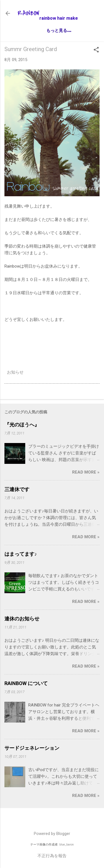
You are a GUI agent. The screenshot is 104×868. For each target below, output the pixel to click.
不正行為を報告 (52, 856)
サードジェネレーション (32, 748)
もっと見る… (59, 30)
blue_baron (67, 845)
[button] (96, 50)
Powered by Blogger (52, 834)
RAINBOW (29, 13)
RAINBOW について (26, 683)
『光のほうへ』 (22, 425)
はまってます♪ (21, 554)
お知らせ (15, 372)
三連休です (17, 489)
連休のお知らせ (22, 619)
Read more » (86, 472)
